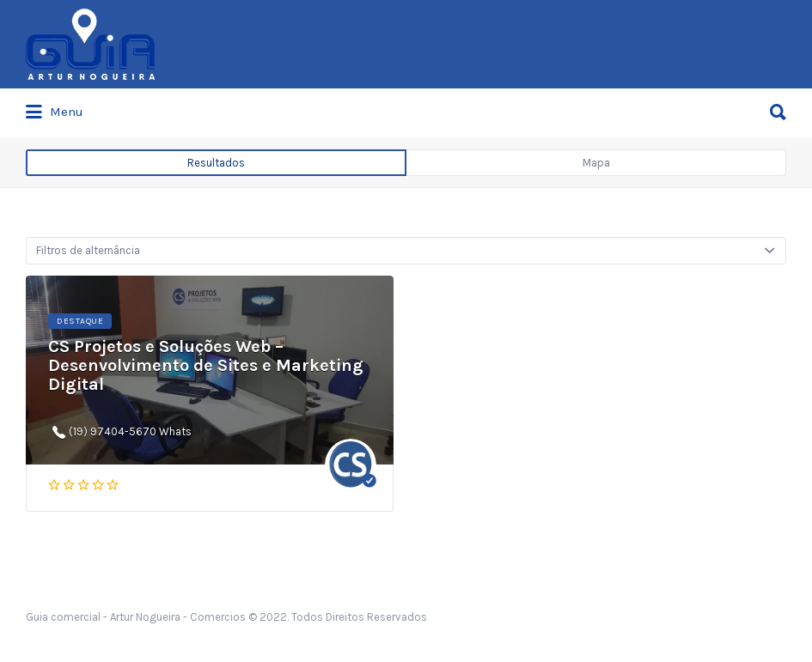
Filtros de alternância (88, 250)
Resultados (216, 163)
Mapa (596, 163)
